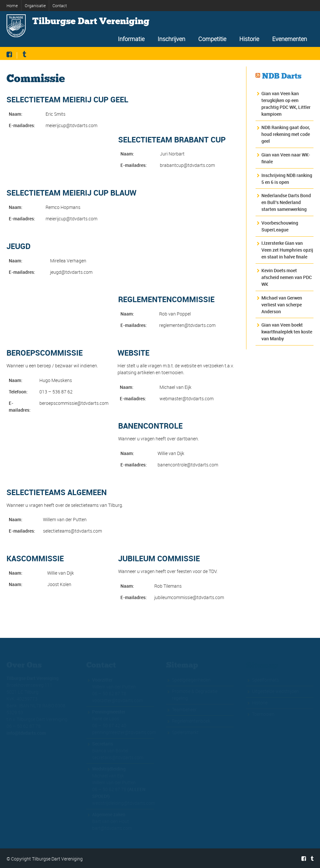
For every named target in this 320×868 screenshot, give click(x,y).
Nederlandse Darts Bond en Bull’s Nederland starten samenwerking (286, 202)
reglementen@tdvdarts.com (187, 325)
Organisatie (35, 6)
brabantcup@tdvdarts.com (187, 165)
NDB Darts (282, 76)
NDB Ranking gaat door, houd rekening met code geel (286, 134)
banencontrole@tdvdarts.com (188, 465)
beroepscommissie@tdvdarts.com (74, 403)
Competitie (212, 39)
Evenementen (290, 39)
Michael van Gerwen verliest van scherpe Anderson (282, 305)
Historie (249, 39)
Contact (60, 6)
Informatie (131, 39)
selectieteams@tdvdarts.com (72, 531)
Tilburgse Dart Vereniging (91, 21)
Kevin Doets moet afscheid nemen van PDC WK (287, 277)
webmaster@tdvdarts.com (187, 398)
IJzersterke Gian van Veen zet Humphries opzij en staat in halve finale (287, 250)
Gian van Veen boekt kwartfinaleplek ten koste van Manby (287, 332)
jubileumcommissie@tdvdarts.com (189, 597)
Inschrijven (171, 39)
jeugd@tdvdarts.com (71, 272)
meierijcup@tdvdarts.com (71, 125)
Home (12, 6)
